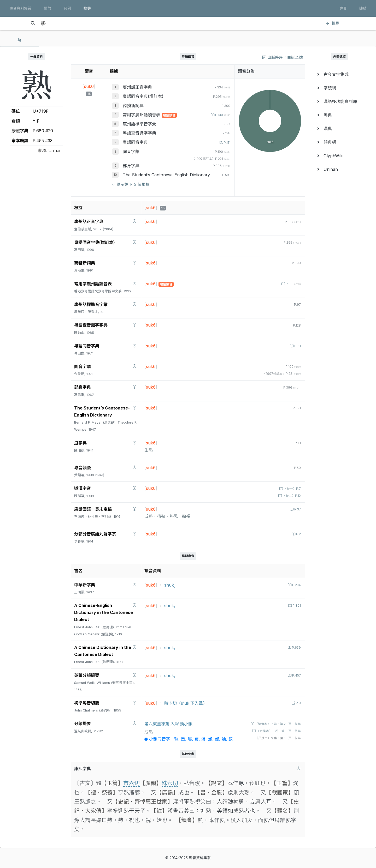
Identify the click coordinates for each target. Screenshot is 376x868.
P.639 (296, 647)
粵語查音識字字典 (139, 133)
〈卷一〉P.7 (291, 489)
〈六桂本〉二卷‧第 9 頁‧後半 (276, 731)
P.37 (297, 509)
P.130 (222, 115)
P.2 (298, 534)
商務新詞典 (133, 106)
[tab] (20, 40)
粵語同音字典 (135, 142)
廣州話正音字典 (137, 87)
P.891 (296, 605)
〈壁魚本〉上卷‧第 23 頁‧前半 (275, 724)
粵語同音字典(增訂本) (143, 96)
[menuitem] (339, 74)
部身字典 (131, 166)
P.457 (296, 675)
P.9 (298, 703)
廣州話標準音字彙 (139, 124)
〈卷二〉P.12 (290, 496)
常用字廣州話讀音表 (142, 115)
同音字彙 (131, 152)
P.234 (296, 585)
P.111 (226, 143)
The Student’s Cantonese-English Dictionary (166, 175)
